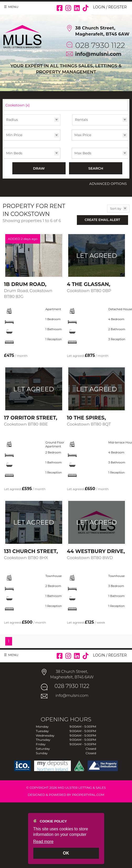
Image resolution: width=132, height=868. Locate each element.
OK (66, 853)
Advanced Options (108, 184)
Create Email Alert (102, 220)
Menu (13, 7)
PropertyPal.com (88, 795)
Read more (43, 842)
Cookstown (18, 105)
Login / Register (110, 7)
